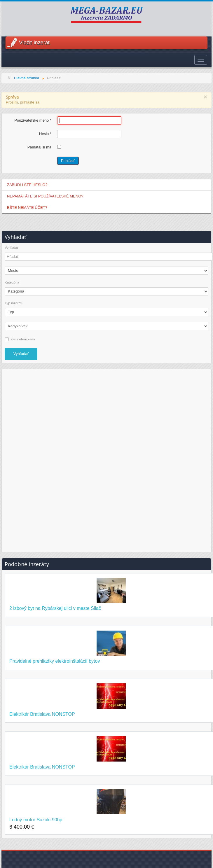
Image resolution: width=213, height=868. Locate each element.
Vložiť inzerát (34, 43)
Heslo (45, 134)
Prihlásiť (68, 161)
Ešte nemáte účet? (27, 208)
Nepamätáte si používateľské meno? (45, 196)
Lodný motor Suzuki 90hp (36, 820)
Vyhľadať (12, 248)
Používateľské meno (33, 120)
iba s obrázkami (23, 339)
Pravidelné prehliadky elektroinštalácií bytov (55, 661)
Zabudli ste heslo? (27, 185)
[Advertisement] (107, 460)
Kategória (12, 282)
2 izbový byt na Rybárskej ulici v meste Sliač (55, 608)
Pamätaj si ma (39, 147)
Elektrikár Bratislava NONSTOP (42, 714)
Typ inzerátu (14, 303)
